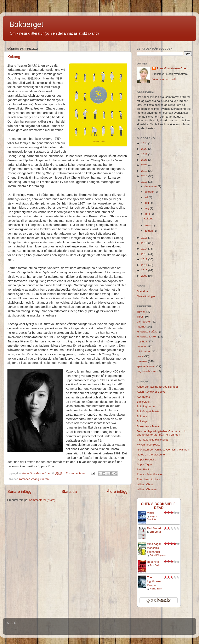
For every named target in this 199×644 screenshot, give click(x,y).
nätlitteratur (144, 351)
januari (149, 231)
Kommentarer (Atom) (42, 500)
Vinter (151, 513)
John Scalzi (155, 565)
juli (147, 197)
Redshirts (153, 562)
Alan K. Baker (156, 589)
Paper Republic (146, 460)
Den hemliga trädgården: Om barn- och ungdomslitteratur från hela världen (161, 433)
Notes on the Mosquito (151, 455)
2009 (145, 276)
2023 (145, 149)
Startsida (69, 491)
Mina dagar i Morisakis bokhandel (155, 548)
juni (147, 203)
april (147, 214)
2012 (145, 259)
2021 (145, 160)
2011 (145, 265)
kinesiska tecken (147, 337)
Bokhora (142, 416)
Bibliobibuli (144, 402)
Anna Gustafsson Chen (172, 68)
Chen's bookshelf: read (159, 506)
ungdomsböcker (147, 371)
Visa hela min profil (164, 79)
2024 (145, 143)
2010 (145, 270)
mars (148, 225)
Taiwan (141, 312)
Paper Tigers (145, 464)
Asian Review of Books (151, 392)
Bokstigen (143, 421)
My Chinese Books (149, 445)
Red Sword (154, 528)
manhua (142, 341)
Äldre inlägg (117, 491)
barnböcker (144, 322)
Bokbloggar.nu (146, 406)
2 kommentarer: (76, 473)
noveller (142, 346)
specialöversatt (146, 366)
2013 (145, 254)
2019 (145, 171)
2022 (145, 154)
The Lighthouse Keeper (154, 581)
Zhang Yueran (40, 479)
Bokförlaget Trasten (149, 411)
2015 (145, 243)
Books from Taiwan (149, 426)
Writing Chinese (147, 489)
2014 (145, 249)
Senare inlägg (19, 491)
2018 (145, 176)
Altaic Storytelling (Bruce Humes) (157, 387)
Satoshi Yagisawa (158, 555)
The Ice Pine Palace (149, 474)
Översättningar (146, 296)
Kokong (14, 57)
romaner (24, 479)
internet (141, 327)
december (151, 186)
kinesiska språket (148, 332)
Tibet (140, 317)
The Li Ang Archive (149, 479)
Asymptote (143, 397)
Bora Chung (155, 532)
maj (147, 208)
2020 (145, 165)
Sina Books (144, 469)
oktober (150, 192)
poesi (140, 356)
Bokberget (26, 24)
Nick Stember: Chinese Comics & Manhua (163, 450)
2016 (145, 238)
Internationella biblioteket (152, 440)
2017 (145, 182)
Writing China (145, 484)
